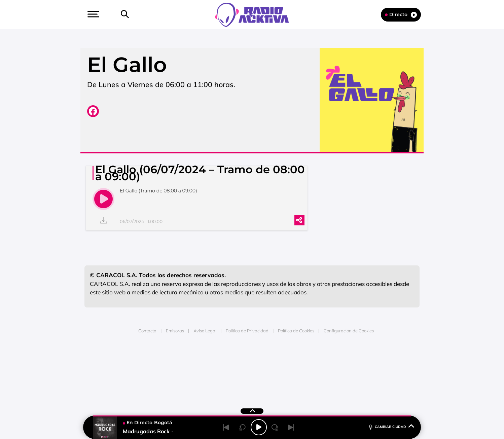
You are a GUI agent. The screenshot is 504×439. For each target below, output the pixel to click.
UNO (221, 371)
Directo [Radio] (401, 15)
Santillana (239, 361)
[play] (103, 199)
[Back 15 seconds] (243, 427)
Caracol (372, 361)
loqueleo (324, 381)
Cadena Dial (292, 371)
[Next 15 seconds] (275, 427)
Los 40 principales (207, 361)
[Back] (226, 427)
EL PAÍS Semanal (317, 371)
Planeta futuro (341, 371)
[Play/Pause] (259, 427)
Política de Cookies (296, 331)
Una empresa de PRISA (115, 366)
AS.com (325, 361)
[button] (93, 14)
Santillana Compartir (275, 361)
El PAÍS (175, 361)
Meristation (356, 381)
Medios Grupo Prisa (115, 382)
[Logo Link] (252, 14)
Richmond (171, 381)
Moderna (204, 381)
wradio (241, 371)
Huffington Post (184, 371)
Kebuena (366, 371)
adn (347, 361)
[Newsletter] (136, 14)
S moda (294, 381)
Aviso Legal (205, 331)
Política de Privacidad (247, 331)
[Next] (291, 427)
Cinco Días (266, 371)
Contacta (147, 331)
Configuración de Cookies (349, 331)
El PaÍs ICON (266, 381)
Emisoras (175, 331)
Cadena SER (303, 361)
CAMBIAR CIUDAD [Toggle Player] (391, 426)
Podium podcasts (237, 381)
